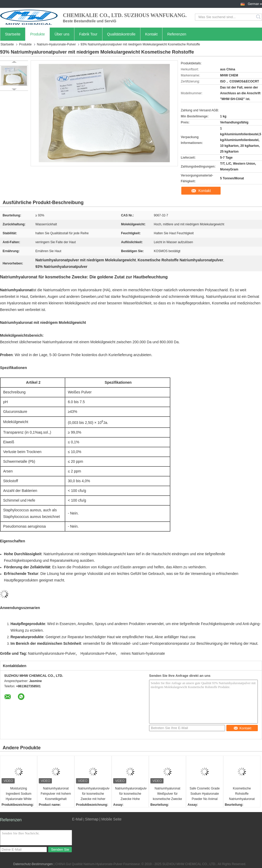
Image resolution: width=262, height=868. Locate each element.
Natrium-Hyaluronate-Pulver (56, 44)
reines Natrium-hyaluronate (143, 653)
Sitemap (92, 819)
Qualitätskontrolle (121, 34)
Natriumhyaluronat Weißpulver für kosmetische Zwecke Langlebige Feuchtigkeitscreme (167, 794)
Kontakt (151, 34)
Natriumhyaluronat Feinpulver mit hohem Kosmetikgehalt (56, 794)
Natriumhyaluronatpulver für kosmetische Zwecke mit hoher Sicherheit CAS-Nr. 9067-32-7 (94, 794)
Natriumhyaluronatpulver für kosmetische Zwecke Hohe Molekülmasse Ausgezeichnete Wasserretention (131, 794)
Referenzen (177, 34)
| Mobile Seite (110, 819)
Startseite (13, 34)
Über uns (62, 34)
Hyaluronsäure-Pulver (98, 653)
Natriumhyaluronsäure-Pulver (52, 653)
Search (259, 17)
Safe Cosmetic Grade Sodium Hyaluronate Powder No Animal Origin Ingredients (205, 794)
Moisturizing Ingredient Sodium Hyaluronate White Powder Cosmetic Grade (19, 794)
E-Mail (77, 819)
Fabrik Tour (88, 34)
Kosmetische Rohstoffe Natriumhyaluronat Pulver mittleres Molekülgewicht (242, 794)
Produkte (37, 34)
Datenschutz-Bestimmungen (33, 864)
